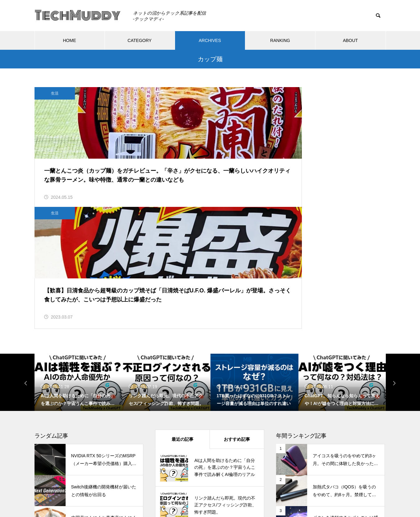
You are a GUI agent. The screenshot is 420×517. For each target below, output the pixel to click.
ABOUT (350, 40)
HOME (70, 40)
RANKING (280, 40)
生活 (55, 93)
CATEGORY (139, 40)
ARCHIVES (210, 40)
